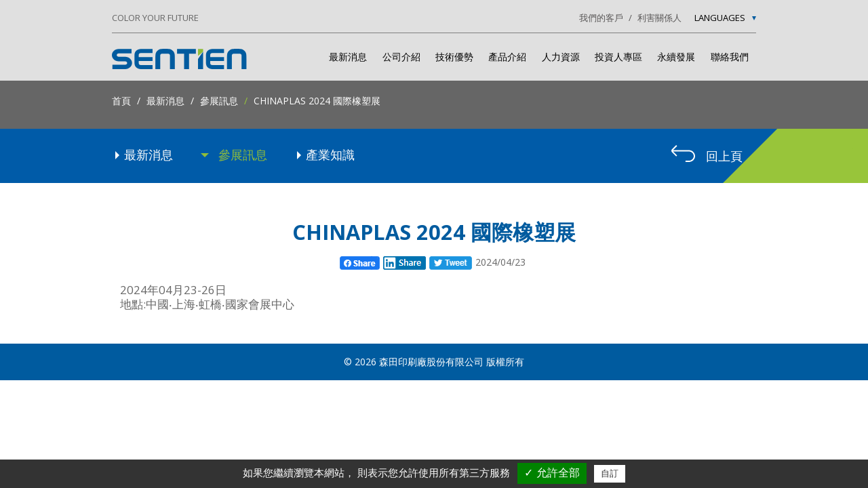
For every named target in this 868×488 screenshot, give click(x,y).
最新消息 (348, 57)
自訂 (610, 473)
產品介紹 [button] (507, 57)
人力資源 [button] (561, 57)
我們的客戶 (601, 18)
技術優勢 (454, 57)
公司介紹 (401, 57)
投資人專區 (618, 57)
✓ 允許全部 (552, 473)
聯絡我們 (730, 57)
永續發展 (676, 57)
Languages (725, 18)
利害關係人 (659, 18)
